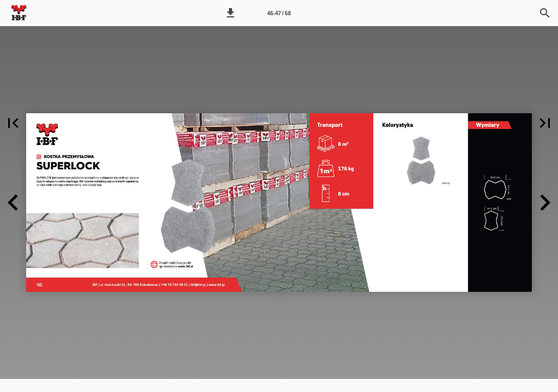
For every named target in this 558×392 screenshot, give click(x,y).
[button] (231, 13)
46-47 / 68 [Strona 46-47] (279, 13)
